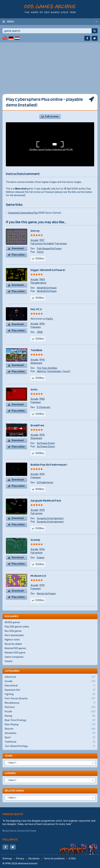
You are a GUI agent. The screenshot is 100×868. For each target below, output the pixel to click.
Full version (61, 244)
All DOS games (12, 622)
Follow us (10, 839)
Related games (14, 791)
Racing (50, 716)
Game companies (14, 657)
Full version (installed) (42, 244)
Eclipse (41, 558)
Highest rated (12, 640)
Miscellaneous (50, 703)
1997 (42, 240)
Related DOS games (15, 648)
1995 (42, 435)
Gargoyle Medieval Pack (46, 500)
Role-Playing (50, 725)
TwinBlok (36, 350)
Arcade (34, 240)
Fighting (50, 694)
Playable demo (38, 283)
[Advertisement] (50, 66)
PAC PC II (36, 309)
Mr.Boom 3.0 (38, 576)
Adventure (50, 677)
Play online (18, 255)
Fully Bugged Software (49, 249)
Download (18, 248)
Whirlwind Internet (28, 864)
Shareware (36, 363)
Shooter (50, 729)
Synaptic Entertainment (50, 518)
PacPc (50, 319)
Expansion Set (50, 690)
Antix (34, 389)
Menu (11, 21)
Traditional (50, 742)
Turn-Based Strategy (50, 746)
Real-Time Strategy (50, 720)
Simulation (50, 733)
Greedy (35, 540)
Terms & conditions (54, 859)
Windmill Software (47, 288)
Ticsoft (66, 371)
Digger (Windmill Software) (48, 270)
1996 (42, 324)
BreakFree (37, 425)
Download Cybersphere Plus (23, 213)
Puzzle (50, 712)
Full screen (52, 117)
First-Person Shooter (50, 699)
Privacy (20, 859)
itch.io (40, 252)
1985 (42, 399)
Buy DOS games (13, 631)
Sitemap (7, 859)
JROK (40, 332)
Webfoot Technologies (49, 371)
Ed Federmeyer (45, 482)
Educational (50, 686)
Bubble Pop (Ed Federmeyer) (49, 465)
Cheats (9, 661)
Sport (50, 738)
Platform (50, 707)
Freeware (36, 327)
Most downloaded (14, 635)
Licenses (10, 773)
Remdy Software (46, 594)
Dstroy (35, 231)
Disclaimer (34, 859)
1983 (42, 280)
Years (9, 756)
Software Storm (46, 443)
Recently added (13, 644)
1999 (42, 474)
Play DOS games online (17, 627)
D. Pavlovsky (44, 407)
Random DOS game (15, 653)
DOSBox (40, 298)
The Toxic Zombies (47, 368)
